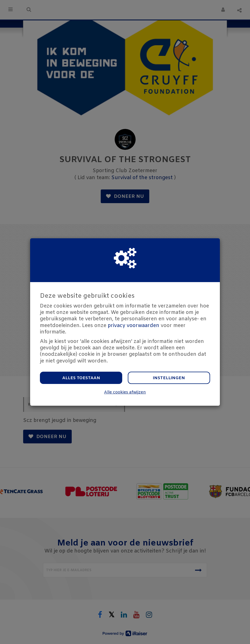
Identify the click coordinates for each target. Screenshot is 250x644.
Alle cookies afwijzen (125, 392)
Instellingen (169, 378)
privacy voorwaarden (134, 326)
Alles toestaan (81, 378)
